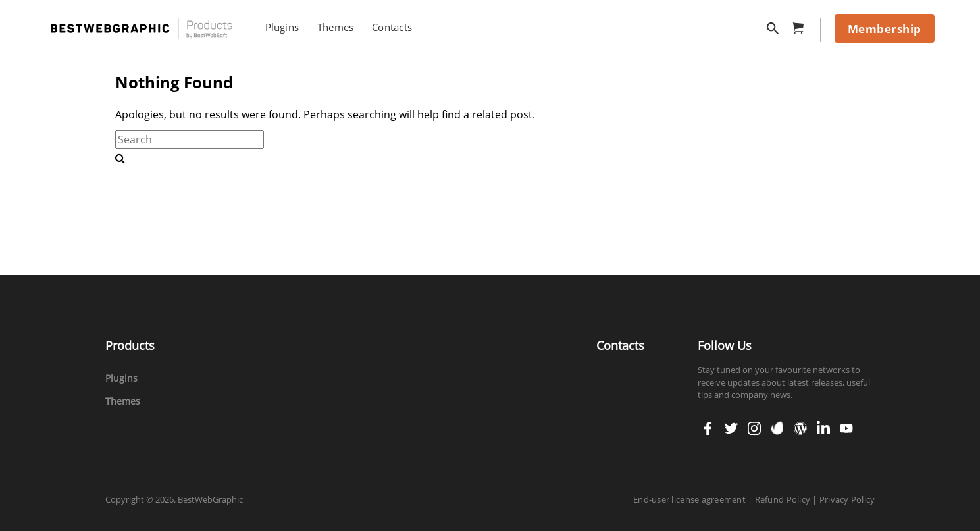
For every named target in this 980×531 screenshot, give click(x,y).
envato (777, 427)
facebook (708, 424)
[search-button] (120, 158)
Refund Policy (783, 499)
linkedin (823, 424)
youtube (846, 424)
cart (802, 25)
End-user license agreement (689, 499)
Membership (885, 29)
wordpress (800, 424)
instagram (754, 424)
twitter (731, 424)
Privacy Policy (847, 499)
